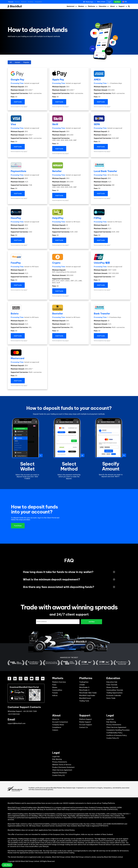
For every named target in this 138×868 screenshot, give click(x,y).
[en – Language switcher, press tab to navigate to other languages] (125, 2)
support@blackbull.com (17, 723)
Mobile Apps (90, 2)
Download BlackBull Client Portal (24, 687)
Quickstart (71, 6)
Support (122, 6)
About (113, 6)
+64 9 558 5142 (14, 714)
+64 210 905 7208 (30, 711)
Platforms (92, 6)
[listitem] (69, 414)
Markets (81, 6)
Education (103, 6)
